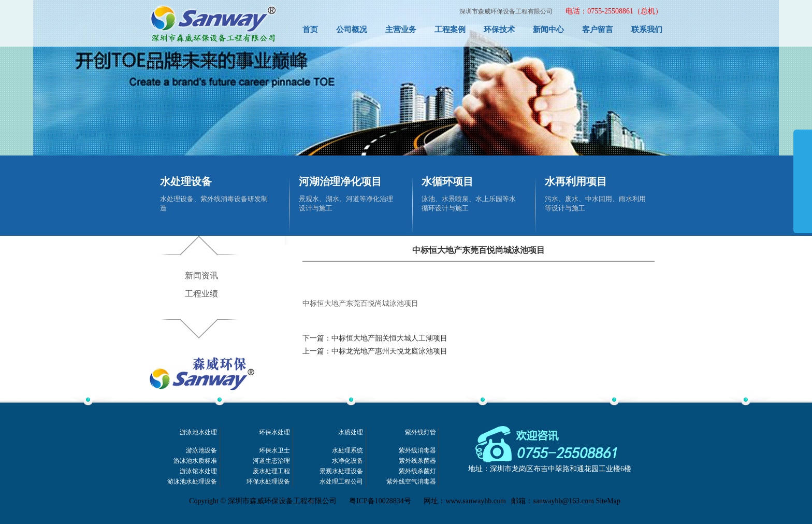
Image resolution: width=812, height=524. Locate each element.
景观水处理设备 (341, 471)
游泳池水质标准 (195, 461)
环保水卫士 (274, 451)
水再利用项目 (576, 181)
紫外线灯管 (421, 433)
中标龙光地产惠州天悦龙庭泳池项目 (389, 351)
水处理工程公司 (341, 482)
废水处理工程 (271, 471)
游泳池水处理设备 (192, 482)
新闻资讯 (201, 275)
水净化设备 (347, 461)
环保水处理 (274, 433)
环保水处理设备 (268, 482)
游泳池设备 (201, 451)
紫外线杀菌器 (417, 461)
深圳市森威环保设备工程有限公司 (506, 11)
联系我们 (647, 30)
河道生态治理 (271, 461)
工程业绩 (201, 294)
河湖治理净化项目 (340, 181)
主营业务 (401, 30)
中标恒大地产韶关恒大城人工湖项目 (389, 338)
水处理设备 (186, 181)
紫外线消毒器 (417, 451)
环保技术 (499, 30)
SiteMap (608, 501)
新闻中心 (548, 30)
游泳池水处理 (198, 433)
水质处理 (351, 433)
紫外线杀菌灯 (417, 471)
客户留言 (598, 30)
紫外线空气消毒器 (411, 482)
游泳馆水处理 (198, 471)
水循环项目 (447, 181)
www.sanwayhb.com (476, 501)
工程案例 (450, 30)
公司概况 (352, 30)
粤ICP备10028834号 (380, 501)
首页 (310, 30)
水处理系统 (347, 451)
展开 (803, 193)
